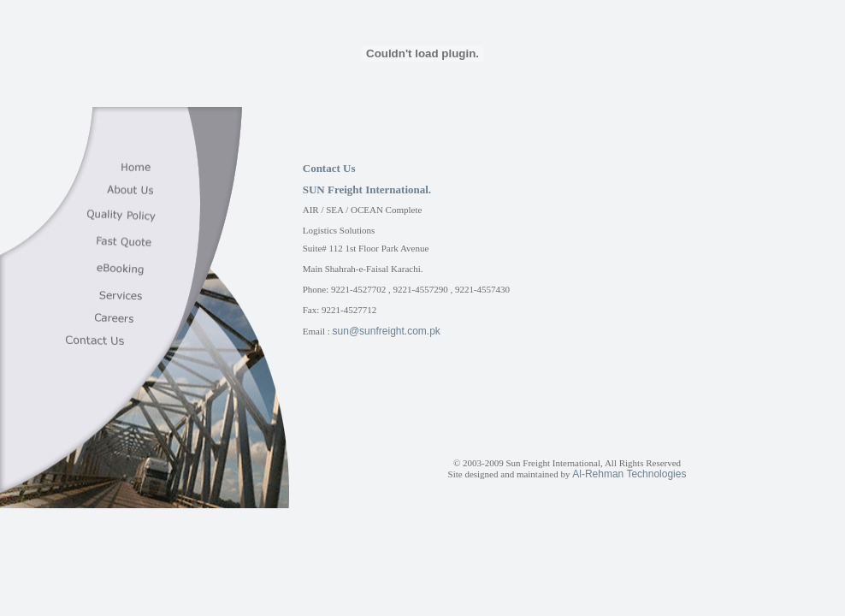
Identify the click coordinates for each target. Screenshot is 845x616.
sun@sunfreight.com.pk (387, 331)
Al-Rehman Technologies (629, 474)
